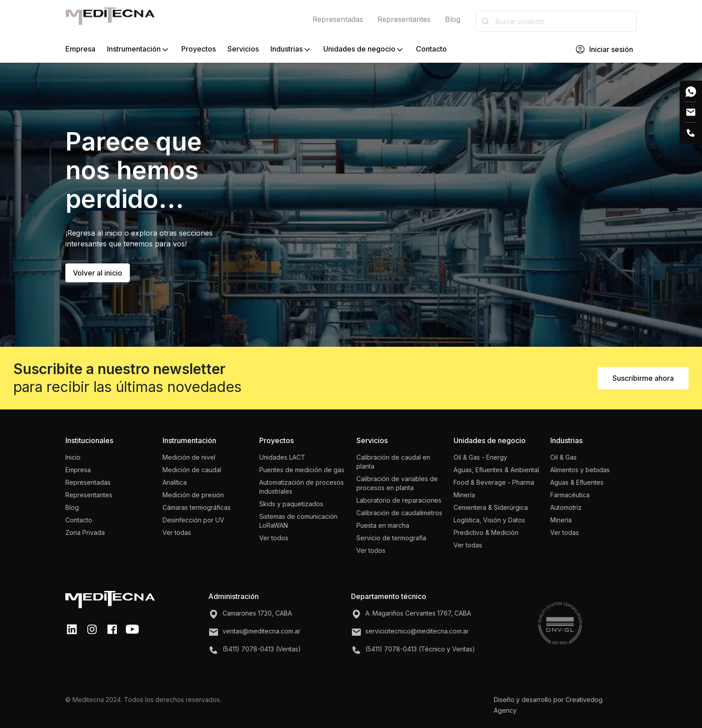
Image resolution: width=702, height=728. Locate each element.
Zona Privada (85, 532)
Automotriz (566, 507)
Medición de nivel (189, 457)
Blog (453, 19)
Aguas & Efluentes (577, 482)
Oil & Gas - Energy (480, 457)
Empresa (80, 49)
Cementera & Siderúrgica (491, 507)
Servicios (243, 49)
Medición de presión (193, 495)
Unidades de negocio (364, 49)
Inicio (73, 457)
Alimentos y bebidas (580, 470)
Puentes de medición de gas (302, 470)
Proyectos (199, 49)
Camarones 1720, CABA (257, 613)
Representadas (338, 19)
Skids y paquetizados (291, 504)
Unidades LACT (282, 457)
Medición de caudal (192, 470)
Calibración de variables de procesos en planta (397, 483)
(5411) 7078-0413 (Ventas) (262, 649)
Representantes (404, 19)
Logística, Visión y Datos (489, 520)
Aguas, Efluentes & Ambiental (496, 470)
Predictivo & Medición (486, 532)
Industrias (291, 49)
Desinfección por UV (193, 520)
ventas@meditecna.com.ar (261, 631)
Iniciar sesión (604, 49)
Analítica (175, 482)
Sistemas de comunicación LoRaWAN (298, 521)
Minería (464, 495)
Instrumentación (138, 49)
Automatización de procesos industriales (302, 487)
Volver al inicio (98, 273)
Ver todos (274, 538)
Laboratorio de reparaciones (399, 500)
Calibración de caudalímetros (399, 513)
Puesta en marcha (383, 525)
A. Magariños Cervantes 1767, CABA (418, 613)
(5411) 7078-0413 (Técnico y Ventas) (420, 649)
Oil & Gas (563, 457)
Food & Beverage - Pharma (494, 482)
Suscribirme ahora (643, 378)
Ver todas (177, 532)
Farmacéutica (570, 495)
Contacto (431, 49)
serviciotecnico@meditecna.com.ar (417, 631)
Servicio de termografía (391, 538)
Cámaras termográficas (197, 507)
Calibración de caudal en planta (393, 462)
